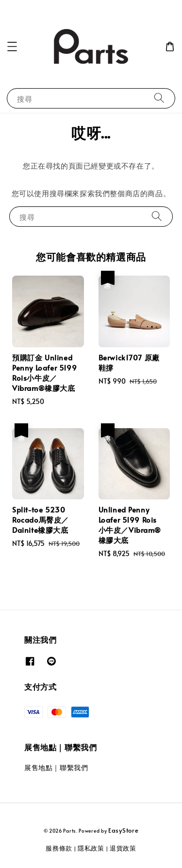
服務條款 (59, 848)
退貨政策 (123, 848)
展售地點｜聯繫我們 (56, 767)
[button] (12, 46)
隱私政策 (91, 848)
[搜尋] (159, 98)
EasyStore (123, 830)
